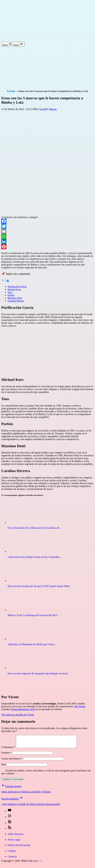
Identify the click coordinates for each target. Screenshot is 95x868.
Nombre (6, 755)
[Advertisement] (48, 65)
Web (4, 767)
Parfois (11, 295)
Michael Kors (14, 289)
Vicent (42, 109)
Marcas (53, 109)
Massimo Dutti (15, 298)
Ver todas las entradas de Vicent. (18, 715)
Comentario (8, 750)
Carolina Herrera (16, 301)
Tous (10, 292)
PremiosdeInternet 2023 (23, 709)
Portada (11, 91)
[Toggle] (8, 281)
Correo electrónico (12, 761)
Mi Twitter (80, 706)
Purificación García (17, 286)
